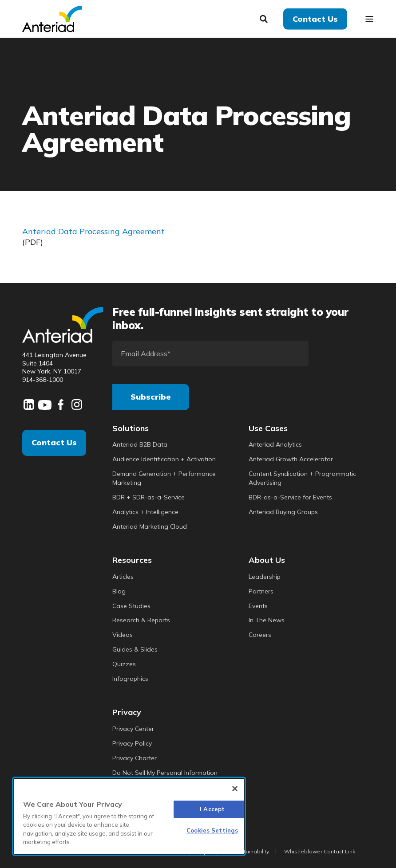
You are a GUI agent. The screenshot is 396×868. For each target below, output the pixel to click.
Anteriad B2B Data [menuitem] (140, 444)
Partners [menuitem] (261, 591)
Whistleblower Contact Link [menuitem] (320, 851)
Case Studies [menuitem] (131, 606)
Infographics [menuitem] (130, 679)
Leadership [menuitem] (265, 577)
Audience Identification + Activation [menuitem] (164, 459)
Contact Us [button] (315, 18)
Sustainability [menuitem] (251, 851)
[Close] (235, 789)
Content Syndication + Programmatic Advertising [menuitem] (302, 478)
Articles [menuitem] (123, 577)
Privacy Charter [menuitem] (135, 758)
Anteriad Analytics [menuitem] (275, 444)
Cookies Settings (212, 830)
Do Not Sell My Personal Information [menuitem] (165, 773)
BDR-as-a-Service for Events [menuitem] (290, 497)
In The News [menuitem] (267, 620)
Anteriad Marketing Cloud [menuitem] (150, 526)
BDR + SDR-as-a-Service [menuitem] (148, 497)
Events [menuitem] (258, 606)
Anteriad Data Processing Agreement (93, 231)
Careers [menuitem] (260, 635)
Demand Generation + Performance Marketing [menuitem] (164, 478)
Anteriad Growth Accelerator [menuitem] (291, 459)
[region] (129, 816)
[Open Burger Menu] (369, 19)
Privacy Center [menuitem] (133, 729)
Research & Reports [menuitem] (141, 620)
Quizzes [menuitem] (124, 664)
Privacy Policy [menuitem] (132, 743)
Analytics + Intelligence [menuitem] (145, 512)
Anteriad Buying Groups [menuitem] (283, 512)
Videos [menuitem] (123, 635)
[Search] (265, 18)
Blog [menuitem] (119, 591)
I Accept (212, 809)
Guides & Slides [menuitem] (135, 649)
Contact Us (54, 442)
